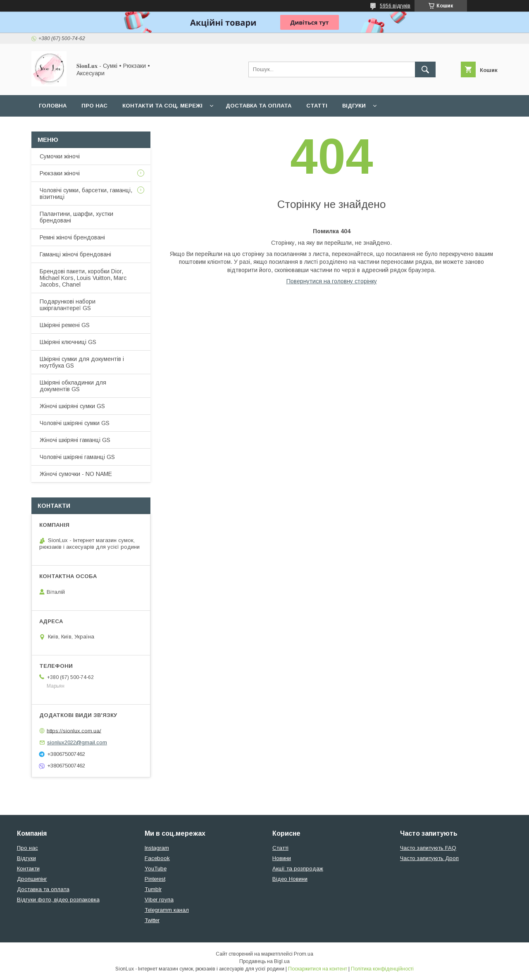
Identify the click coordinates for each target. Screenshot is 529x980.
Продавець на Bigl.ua (264, 961)
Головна (53, 106)
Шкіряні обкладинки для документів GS (73, 386)
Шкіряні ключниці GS (68, 342)
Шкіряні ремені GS (65, 325)
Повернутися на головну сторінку (332, 281)
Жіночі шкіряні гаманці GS (75, 440)
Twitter (152, 920)
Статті (317, 106)
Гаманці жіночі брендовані (75, 254)
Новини (282, 858)
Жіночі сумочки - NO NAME (76, 474)
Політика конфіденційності (382, 969)
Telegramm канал (167, 910)
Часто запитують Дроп (429, 858)
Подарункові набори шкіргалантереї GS (68, 305)
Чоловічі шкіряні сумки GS (75, 423)
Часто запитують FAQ (428, 848)
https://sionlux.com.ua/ (74, 730)
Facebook (157, 858)
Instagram (157, 848)
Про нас (94, 106)
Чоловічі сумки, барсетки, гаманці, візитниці (86, 194)
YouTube (156, 869)
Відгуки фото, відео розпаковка (58, 900)
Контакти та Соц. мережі (162, 106)
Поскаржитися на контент (318, 969)
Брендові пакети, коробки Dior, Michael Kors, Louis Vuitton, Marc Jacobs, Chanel (83, 278)
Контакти (28, 869)
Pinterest (155, 879)
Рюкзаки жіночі (60, 173)
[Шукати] (425, 69)
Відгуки (354, 106)
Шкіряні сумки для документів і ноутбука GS (82, 362)
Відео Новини (290, 879)
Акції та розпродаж (298, 869)
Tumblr (153, 889)
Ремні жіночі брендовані (72, 237)
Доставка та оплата (259, 106)
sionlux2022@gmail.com (77, 742)
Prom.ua (304, 954)
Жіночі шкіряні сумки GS (72, 406)
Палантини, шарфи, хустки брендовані (76, 217)
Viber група (159, 900)
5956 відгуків (395, 6)
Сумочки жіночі (60, 156)
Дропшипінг (32, 879)
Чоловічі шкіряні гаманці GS (77, 457)
